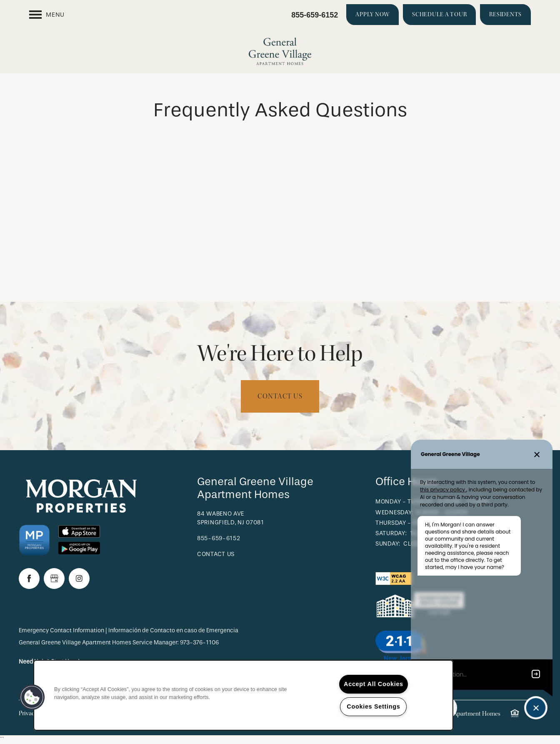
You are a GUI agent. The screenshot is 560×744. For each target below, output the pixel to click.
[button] (372, 15)
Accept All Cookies (374, 684)
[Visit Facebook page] (29, 579)
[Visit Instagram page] (79, 579)
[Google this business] (54, 579)
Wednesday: (394, 512)
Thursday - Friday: (405, 523)
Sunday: (388, 544)
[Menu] (47, 15)
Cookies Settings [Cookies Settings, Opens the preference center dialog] (373, 706)
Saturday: (391, 533)
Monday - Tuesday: (405, 502)
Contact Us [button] (280, 396)
